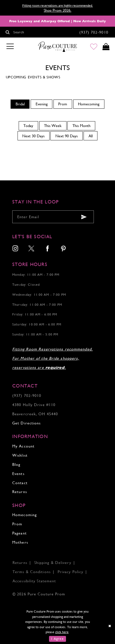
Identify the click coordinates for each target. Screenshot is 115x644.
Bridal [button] (20, 104)
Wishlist (20, 455)
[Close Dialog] (110, 626)
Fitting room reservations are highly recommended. (58, 6)
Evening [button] (42, 104)
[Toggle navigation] (10, 47)
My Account (23, 446)
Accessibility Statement (34, 581)
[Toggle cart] (106, 47)
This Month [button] (81, 126)
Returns (20, 492)
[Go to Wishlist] (94, 47)
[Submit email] (84, 217)
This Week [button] (53, 126)
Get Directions (26, 423)
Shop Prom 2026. (58, 10)
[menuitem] (20, 104)
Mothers (20, 542)
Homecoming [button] (89, 104)
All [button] (91, 136)
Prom (17, 524)
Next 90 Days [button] (67, 136)
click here (62, 632)
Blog (16, 464)
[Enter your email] (53, 217)
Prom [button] (63, 104)
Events (18, 474)
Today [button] (28, 126)
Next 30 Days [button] (33, 136)
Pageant (19, 533)
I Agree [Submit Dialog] (58, 639)
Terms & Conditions (32, 572)
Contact (20, 483)
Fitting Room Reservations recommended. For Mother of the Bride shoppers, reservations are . (52, 358)
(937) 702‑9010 (27, 396)
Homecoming (25, 515)
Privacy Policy (70, 572)
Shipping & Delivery (53, 563)
